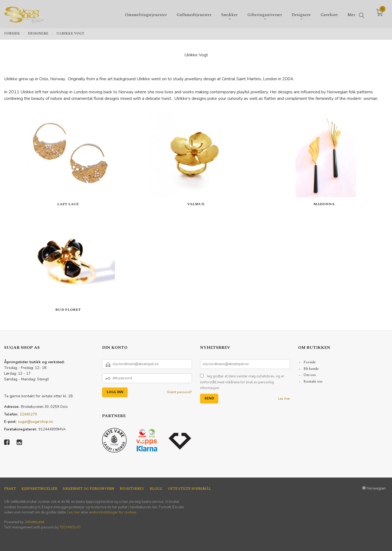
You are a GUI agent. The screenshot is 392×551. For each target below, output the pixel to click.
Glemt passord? (179, 392)
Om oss (310, 375)
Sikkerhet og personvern (88, 489)
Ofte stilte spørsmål (189, 489)
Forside (310, 362)
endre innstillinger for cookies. (113, 512)
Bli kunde (311, 369)
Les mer (284, 399)
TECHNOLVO (70, 527)
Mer (351, 14)
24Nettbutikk (35, 522)
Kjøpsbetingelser (39, 489)
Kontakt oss (313, 381)
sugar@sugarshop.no (36, 422)
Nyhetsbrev (132, 489)
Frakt (10, 489)
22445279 (28, 414)
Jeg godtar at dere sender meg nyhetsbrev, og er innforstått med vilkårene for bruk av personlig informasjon (242, 382)
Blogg (156, 489)
